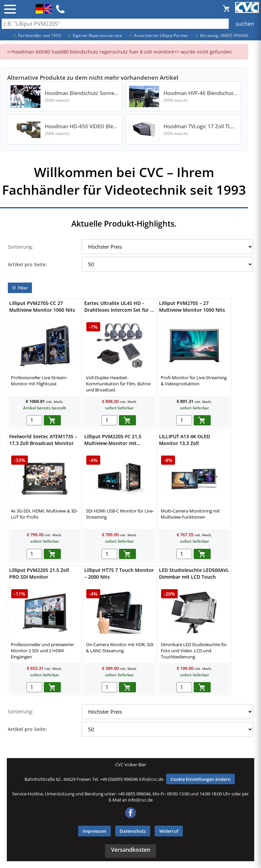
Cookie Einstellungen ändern (201, 779)
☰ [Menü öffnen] (10, 9)
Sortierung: (21, 247)
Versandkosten (131, 850)
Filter (20, 288)
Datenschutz (133, 831)
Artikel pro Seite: (27, 264)
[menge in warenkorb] (34, 420)
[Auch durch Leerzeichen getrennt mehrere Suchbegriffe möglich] (130, 24)
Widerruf (169, 831)
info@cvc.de (151, 779)
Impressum (94, 831)
